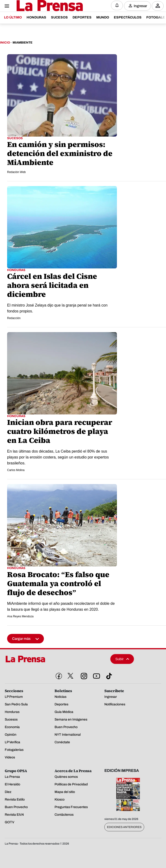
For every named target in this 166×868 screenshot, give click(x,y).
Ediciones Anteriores (124, 827)
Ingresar (140, 6)
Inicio (5, 43)
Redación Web (16, 172)
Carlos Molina (16, 470)
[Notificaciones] (117, 5)
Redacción (14, 318)
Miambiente (23, 43)
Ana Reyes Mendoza (20, 616)
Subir (122, 659)
